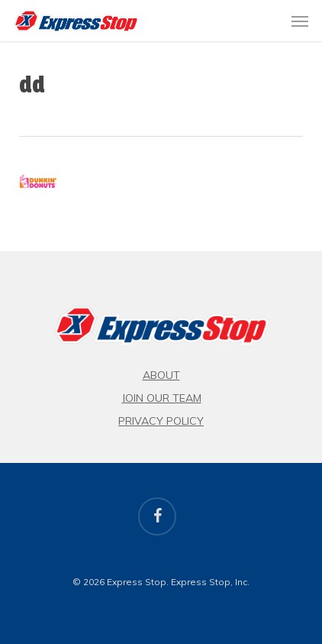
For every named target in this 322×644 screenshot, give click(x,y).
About (161, 375)
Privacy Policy (161, 421)
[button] (300, 21)
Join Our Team (161, 398)
